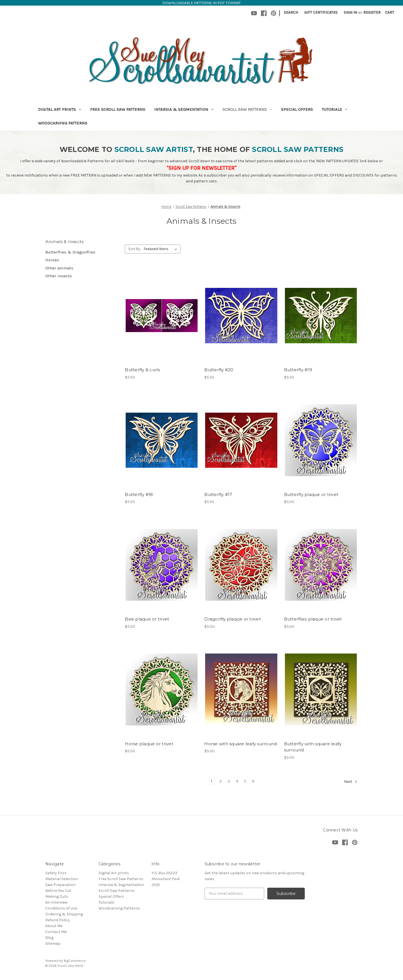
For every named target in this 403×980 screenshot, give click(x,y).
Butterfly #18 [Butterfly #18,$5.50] (139, 494)
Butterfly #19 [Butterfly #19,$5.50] (298, 370)
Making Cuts (57, 896)
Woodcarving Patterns (63, 123)
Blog (49, 938)
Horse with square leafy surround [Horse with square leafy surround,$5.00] (241, 744)
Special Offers (297, 109)
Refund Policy (58, 920)
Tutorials (335, 109)
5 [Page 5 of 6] (245, 781)
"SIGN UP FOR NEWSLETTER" (201, 168)
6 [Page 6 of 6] (253, 781)
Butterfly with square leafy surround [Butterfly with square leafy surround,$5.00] (313, 747)
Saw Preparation (60, 885)
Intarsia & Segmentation (184, 109)
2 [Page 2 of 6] (221, 781)
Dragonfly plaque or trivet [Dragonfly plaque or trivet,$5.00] (233, 619)
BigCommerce (75, 961)
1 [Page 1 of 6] (212, 781)
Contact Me (56, 932)
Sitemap (53, 943)
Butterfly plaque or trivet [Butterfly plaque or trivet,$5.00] (311, 494)
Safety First (56, 873)
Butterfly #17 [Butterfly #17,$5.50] (218, 494)
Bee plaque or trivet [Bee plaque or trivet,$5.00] (147, 619)
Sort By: (134, 249)
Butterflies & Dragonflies (70, 252)
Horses (52, 260)
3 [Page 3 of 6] (229, 781)
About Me (54, 926)
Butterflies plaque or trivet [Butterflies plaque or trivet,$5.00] (313, 619)
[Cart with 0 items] (389, 12)
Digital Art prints (60, 109)
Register (372, 12)
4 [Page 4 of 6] (237, 781)
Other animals (59, 268)
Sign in (350, 12)
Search (291, 12)
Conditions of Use (61, 908)
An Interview (56, 902)
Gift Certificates (321, 12)
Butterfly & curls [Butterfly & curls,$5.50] (142, 370)
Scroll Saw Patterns (247, 109)
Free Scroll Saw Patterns (118, 109)
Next (351, 782)
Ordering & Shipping (64, 914)
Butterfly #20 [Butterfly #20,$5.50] (219, 370)
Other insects (59, 276)
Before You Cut (58, 891)
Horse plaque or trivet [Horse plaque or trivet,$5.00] (149, 744)
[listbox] (162, 249)
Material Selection (62, 879)
